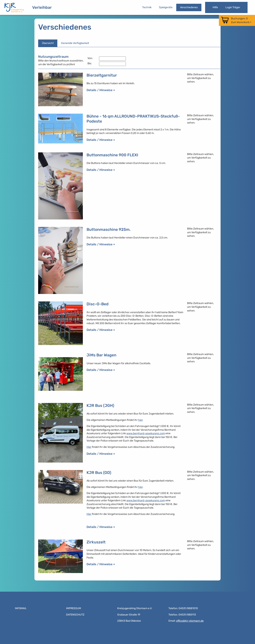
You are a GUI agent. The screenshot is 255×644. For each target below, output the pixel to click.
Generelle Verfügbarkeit (75, 43)
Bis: (90, 63)
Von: (90, 58)
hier (140, 420)
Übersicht (48, 43)
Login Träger (233, 7)
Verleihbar (42, 7)
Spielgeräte (166, 7)
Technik (147, 7)
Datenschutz (75, 615)
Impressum (74, 608)
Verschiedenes (189, 7)
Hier (89, 447)
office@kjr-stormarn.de (190, 621)
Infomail (21, 608)
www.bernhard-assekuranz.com (146, 433)
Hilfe (215, 7)
